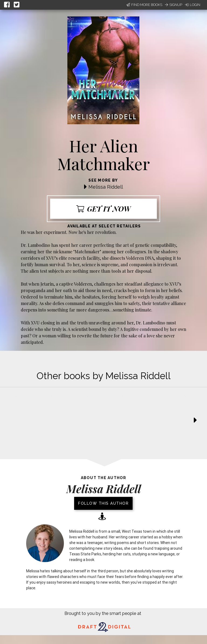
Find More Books (144, 5)
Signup (174, 5)
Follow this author (103, 503)
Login (193, 5)
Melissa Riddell (106, 187)
